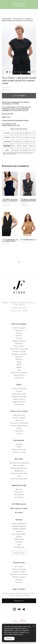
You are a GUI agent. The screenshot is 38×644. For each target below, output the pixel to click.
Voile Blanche (19, 539)
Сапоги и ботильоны (19, 380)
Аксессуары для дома (19, 470)
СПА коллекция (19, 457)
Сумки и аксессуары (19, 441)
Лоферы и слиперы (19, 388)
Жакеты (19, 325)
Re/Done (19, 533)
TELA (19, 536)
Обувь (19, 438)
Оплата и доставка (19, 561)
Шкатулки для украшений (19, 454)
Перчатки (19, 412)
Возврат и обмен (19, 563)
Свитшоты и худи (19, 343)
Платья (19, 330)
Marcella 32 (19, 483)
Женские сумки (19, 407)
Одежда (19, 436)
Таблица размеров (19, 568)
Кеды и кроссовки (19, 385)
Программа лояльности (19, 566)
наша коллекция (7, 19)
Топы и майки (19, 338)
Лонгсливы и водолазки (19, 340)
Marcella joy (19, 489)
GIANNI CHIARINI (19, 520)
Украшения (19, 422)
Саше (19, 467)
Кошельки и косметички (19, 414)
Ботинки (19, 383)
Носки (19, 425)
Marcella (19, 481)
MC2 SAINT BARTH (19, 526)
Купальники (19, 369)
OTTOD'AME (19, 531)
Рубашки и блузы (19, 332)
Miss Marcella (19, 486)
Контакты (19, 574)
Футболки (19, 335)
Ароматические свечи (19, 460)
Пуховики (19, 322)
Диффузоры (19, 462)
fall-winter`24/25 (18, 19)
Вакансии (19, 571)
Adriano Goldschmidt (19, 515)
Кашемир (19, 351)
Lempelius (19, 523)
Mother (19, 528)
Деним (19, 359)
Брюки (19, 356)
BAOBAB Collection (19, 518)
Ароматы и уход (19, 444)
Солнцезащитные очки (19, 417)
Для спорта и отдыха (19, 364)
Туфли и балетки (19, 390)
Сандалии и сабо (19, 393)
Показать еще (19, 544)
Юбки (19, 353)
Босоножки (19, 396)
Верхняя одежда (19, 319)
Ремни (19, 420)
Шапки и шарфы (19, 409)
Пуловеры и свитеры (19, 346)
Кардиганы (19, 348)
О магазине (19, 558)
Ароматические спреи (19, 465)
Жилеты (19, 327)
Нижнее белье (19, 367)
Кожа (19, 361)
